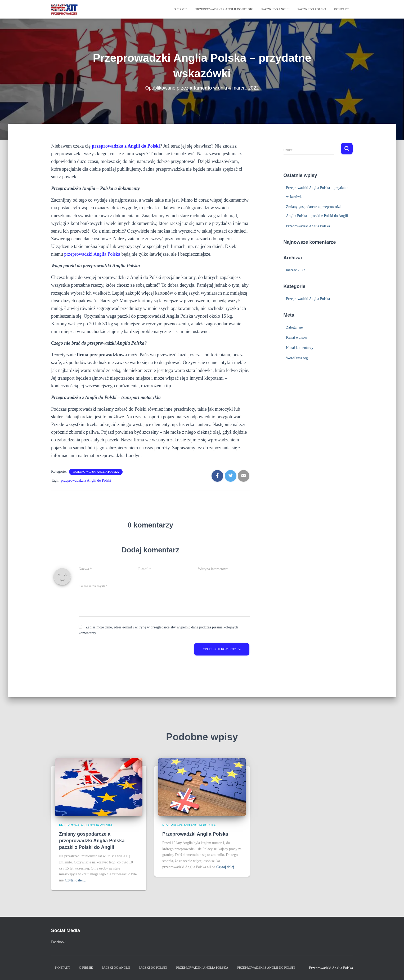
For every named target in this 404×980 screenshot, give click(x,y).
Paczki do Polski (312, 9)
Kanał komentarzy (300, 348)
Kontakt (341, 9)
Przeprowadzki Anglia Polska (96, 472)
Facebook (58, 942)
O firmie (180, 9)
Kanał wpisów (297, 337)
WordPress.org (297, 358)
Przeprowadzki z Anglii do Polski (224, 9)
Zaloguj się (295, 327)
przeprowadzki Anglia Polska (92, 254)
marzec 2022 (296, 270)
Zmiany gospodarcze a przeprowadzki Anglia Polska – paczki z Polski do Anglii (94, 841)
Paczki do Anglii (275, 9)
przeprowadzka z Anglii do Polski (86, 480)
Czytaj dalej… (76, 880)
